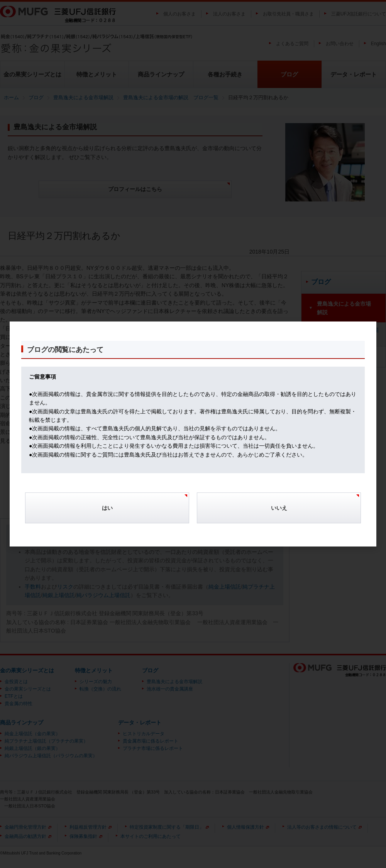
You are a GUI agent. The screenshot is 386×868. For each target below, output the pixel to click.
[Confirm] (107, 512)
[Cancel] (279, 512)
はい (107, 508)
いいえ (279, 508)
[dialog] (193, 434)
